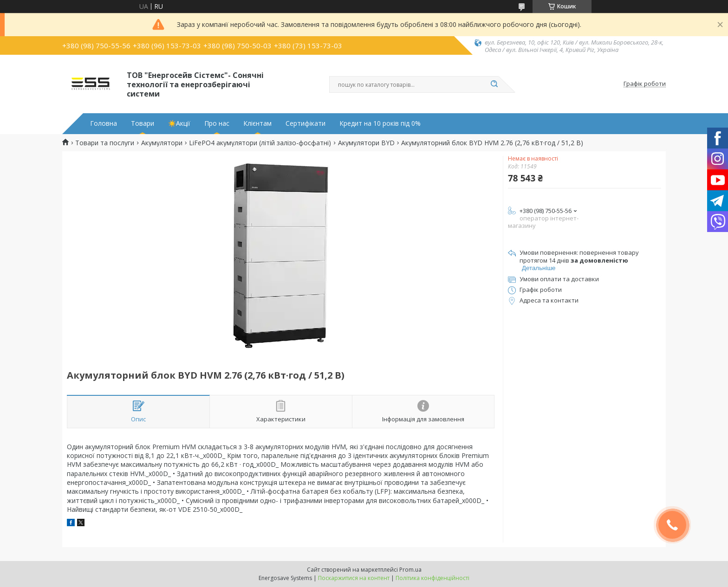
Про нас (217, 123)
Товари (143, 123)
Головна (104, 123)
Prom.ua (410, 570)
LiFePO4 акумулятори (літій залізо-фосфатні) (260, 143)
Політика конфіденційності (432, 578)
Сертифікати (305, 123)
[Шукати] (494, 84)
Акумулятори (162, 143)
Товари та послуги (105, 143)
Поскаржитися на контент (354, 578)
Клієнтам (257, 123)
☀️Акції (179, 123)
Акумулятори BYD (366, 143)
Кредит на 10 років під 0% (380, 123)
